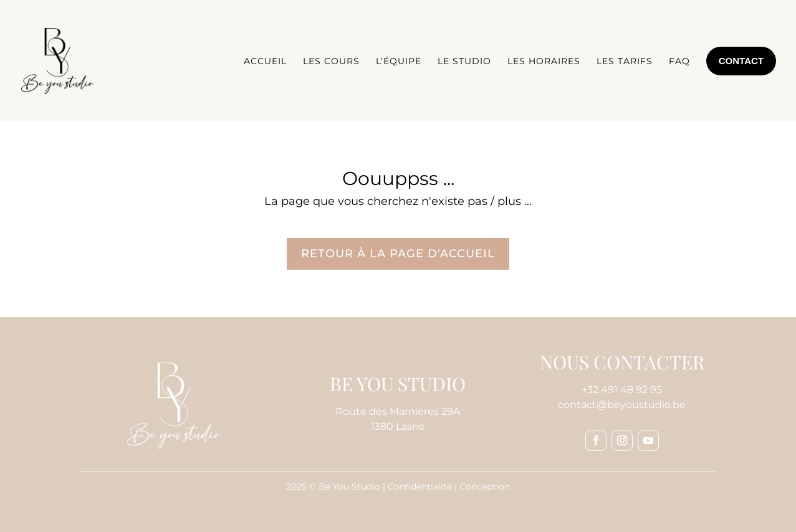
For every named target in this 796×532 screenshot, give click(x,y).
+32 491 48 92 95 (622, 390)
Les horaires (544, 61)
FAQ (679, 61)
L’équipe (399, 61)
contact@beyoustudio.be (622, 405)
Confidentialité (420, 487)
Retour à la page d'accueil (398, 254)
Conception (485, 487)
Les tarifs (625, 61)
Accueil (265, 61)
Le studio (464, 61)
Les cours (331, 61)
